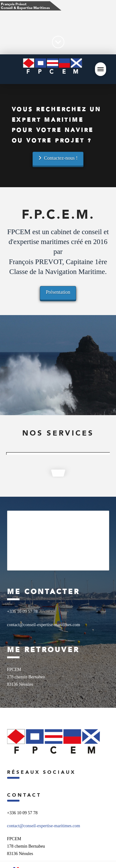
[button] (101, 69)
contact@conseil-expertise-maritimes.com (44, 826)
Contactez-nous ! (58, 158)
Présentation (58, 292)
